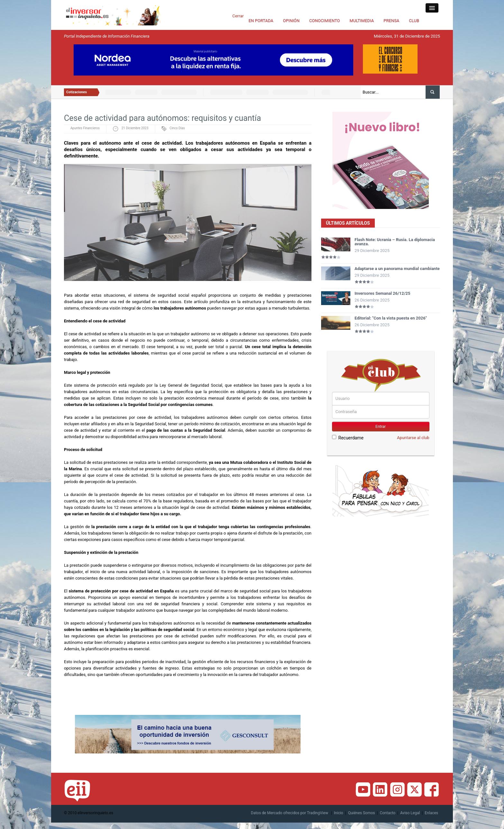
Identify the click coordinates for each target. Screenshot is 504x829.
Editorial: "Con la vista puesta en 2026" (391, 318)
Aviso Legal (410, 813)
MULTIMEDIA (362, 21)
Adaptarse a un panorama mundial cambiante (397, 269)
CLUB (414, 21)
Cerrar (238, 16)
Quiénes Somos (362, 813)
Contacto (387, 813)
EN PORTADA (261, 21)
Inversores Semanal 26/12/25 (382, 293)
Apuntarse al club (413, 438)
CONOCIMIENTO (325, 21)
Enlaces (431, 813)
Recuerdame (348, 438)
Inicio (339, 813)
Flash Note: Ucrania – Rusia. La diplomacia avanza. (395, 242)
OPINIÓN (291, 21)
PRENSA (391, 21)
